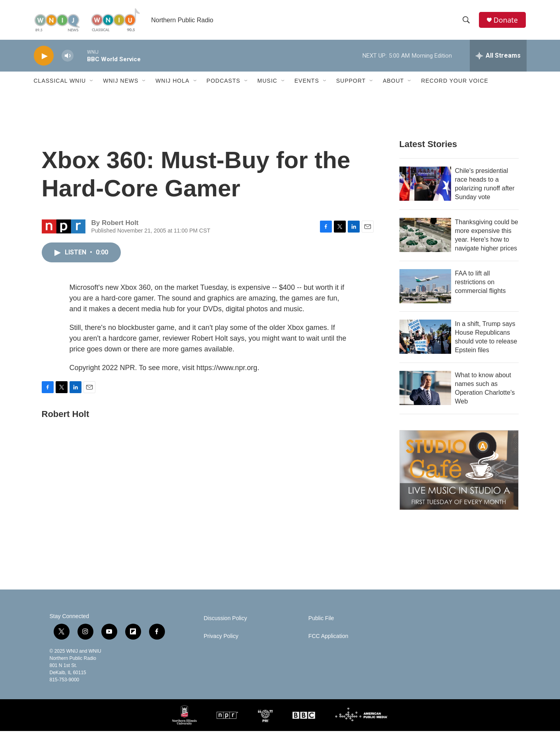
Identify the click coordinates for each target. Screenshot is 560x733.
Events (307, 83)
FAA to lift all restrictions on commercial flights (481, 284)
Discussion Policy (226, 620)
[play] (44, 58)
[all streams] (498, 58)
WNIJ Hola (172, 83)
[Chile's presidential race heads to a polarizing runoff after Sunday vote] (425, 186)
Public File (321, 620)
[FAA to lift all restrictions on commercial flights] (425, 288)
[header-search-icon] (467, 21)
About (393, 83)
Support (351, 83)
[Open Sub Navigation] (92, 83)
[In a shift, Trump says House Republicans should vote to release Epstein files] (425, 339)
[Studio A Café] (459, 472)
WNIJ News (121, 83)
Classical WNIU (60, 83)
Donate (506, 21)
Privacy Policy (221, 638)
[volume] (68, 58)
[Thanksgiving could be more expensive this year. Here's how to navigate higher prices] (425, 237)
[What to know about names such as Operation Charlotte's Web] (425, 390)
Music (267, 83)
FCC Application (328, 638)
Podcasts (224, 83)
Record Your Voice (454, 83)
